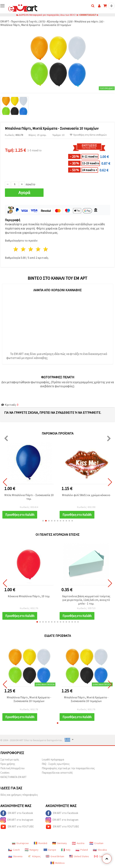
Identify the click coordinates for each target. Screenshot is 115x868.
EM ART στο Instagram (17, 820)
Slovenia (15, 856)
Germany (60, 843)
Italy (66, 850)
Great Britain (55, 856)
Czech (14, 850)
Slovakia (100, 850)
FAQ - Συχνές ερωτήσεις (56, 764)
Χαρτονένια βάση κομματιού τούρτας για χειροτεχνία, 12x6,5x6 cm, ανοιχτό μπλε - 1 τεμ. (86, 600)
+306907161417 (87, 15)
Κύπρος (34, 856)
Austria (78, 843)
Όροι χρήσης (8, 764)
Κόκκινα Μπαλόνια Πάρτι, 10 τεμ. (29, 596)
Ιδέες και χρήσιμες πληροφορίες (19, 795)
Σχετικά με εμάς (10, 759)
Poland (82, 850)
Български (20, 843)
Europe (50, 850)
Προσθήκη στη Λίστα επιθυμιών (88, 135)
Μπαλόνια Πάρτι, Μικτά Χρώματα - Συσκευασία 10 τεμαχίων (29, 699)
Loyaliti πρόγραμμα (53, 759)
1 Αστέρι (16, 249)
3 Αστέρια (31, 249)
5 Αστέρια (46, 249)
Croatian (96, 843)
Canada (100, 856)
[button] (43, 521)
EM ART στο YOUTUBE (17, 827)
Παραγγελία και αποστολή (57, 773)
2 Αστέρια (23, 249)
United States (79, 856)
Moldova (57, 863)
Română (40, 843)
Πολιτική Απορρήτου (12, 768)
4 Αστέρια (38, 249)
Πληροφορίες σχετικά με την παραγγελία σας (68, 768)
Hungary (32, 850)
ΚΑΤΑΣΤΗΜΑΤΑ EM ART (13, 777)
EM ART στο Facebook (17, 813)
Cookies (5, 773)
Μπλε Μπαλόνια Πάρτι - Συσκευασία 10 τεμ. (29, 497)
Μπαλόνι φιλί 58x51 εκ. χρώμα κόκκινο (86, 495)
